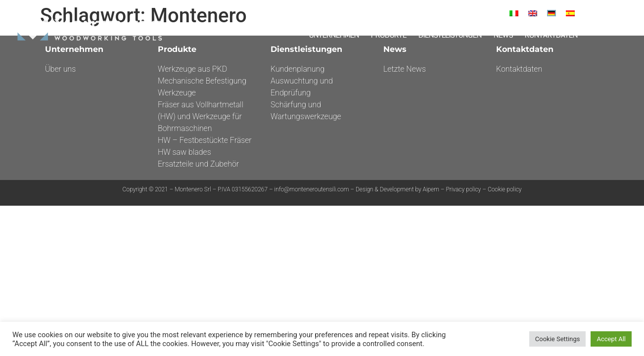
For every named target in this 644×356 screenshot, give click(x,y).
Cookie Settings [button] (558, 339)
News (503, 35)
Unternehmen (334, 35)
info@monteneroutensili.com (312, 189)
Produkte (389, 35)
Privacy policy (463, 189)
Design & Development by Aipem (398, 189)
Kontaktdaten (551, 35)
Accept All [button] (611, 339)
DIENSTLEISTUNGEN (450, 35)
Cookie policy (505, 189)
